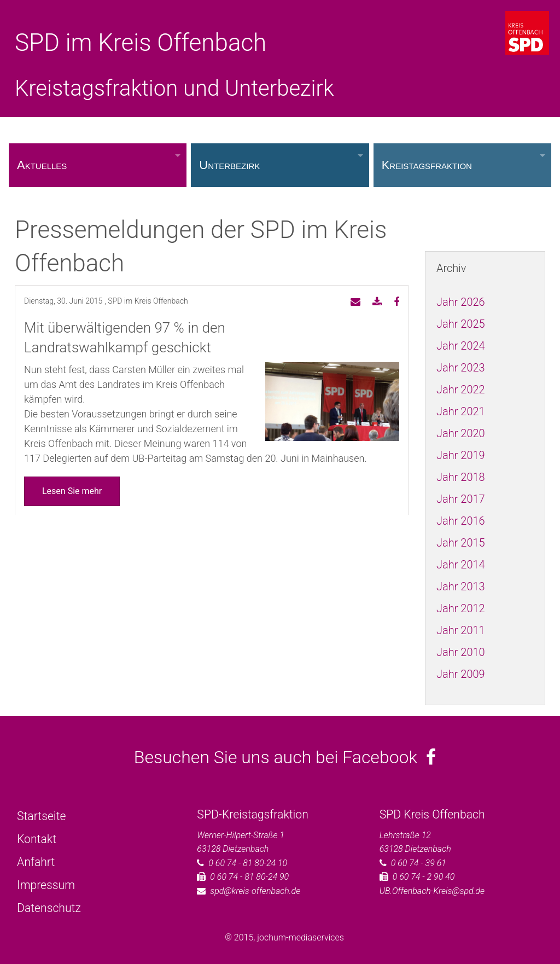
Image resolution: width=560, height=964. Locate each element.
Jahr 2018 (461, 477)
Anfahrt (36, 862)
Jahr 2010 (461, 652)
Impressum (46, 885)
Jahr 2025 (461, 324)
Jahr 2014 (461, 565)
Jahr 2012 (461, 608)
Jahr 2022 (461, 390)
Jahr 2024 (461, 346)
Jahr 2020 (461, 433)
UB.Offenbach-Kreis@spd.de (432, 891)
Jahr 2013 (461, 586)
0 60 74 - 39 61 (419, 863)
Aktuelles (42, 165)
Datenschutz (49, 908)
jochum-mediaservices (301, 937)
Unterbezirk (229, 165)
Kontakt (37, 839)
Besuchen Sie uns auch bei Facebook (285, 757)
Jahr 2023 (461, 368)
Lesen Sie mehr (72, 491)
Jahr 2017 (461, 499)
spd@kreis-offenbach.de (255, 891)
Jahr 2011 (461, 630)
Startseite (41, 816)
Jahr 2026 (461, 302)
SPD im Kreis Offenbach (141, 43)
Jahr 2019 (461, 455)
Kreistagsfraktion (427, 165)
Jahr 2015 (461, 543)
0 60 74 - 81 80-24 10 (248, 863)
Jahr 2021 (461, 411)
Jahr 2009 (461, 674)
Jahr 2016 (461, 521)
